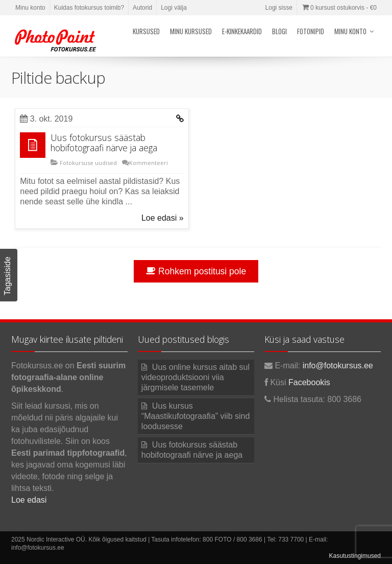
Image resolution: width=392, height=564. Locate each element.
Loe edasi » (163, 218)
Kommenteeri (149, 163)
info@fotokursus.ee (338, 366)
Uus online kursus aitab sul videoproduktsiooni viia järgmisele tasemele (195, 377)
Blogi (279, 31)
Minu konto (30, 8)
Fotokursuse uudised (88, 163)
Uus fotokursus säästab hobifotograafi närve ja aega (104, 143)
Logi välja (174, 8)
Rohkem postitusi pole (196, 271)
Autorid (142, 8)
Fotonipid (311, 31)
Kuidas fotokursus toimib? (89, 8)
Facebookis (309, 382)
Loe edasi (29, 500)
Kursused (146, 31)
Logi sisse (279, 8)
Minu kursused (191, 31)
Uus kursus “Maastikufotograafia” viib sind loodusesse (196, 416)
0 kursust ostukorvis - (339, 8)
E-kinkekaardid (242, 31)
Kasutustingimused (355, 556)
